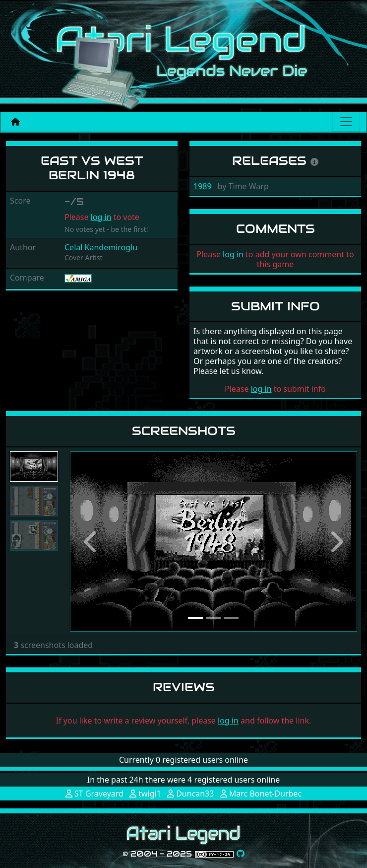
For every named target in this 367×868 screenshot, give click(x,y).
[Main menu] (346, 122)
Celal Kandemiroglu (101, 247)
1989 (203, 186)
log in (101, 217)
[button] (92, 542)
